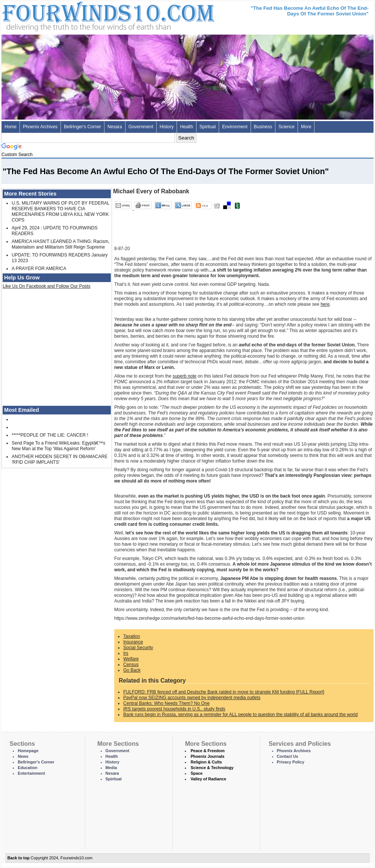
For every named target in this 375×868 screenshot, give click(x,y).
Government (141, 127)
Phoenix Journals (207, 756)
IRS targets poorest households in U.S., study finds (174, 709)
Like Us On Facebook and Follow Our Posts (46, 286)
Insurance (133, 642)
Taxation (132, 636)
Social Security (138, 648)
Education (27, 768)
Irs (126, 653)
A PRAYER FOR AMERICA (39, 269)
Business (263, 127)
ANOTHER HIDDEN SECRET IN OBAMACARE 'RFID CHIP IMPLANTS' (60, 459)
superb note (184, 376)
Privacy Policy (291, 762)
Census (131, 665)
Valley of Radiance (208, 779)
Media (111, 768)
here (325, 304)
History (167, 127)
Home (11, 127)
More (306, 127)
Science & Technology (212, 768)
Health (187, 127)
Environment (235, 127)
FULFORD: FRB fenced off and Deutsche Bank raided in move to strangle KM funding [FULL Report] (224, 692)
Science (287, 127)
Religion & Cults (206, 762)
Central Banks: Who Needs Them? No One (166, 703)
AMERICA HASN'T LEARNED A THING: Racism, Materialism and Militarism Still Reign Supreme (61, 244)
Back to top (19, 858)
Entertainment (31, 773)
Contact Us (288, 756)
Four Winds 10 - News (77, 15)
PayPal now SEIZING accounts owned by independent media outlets (192, 698)
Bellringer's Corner (82, 127)
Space (197, 773)
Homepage (28, 751)
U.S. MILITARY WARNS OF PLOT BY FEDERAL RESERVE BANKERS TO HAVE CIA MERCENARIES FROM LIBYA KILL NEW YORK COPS (60, 212)
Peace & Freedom (208, 751)
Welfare (131, 659)
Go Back (132, 670)
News (23, 756)
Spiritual (208, 127)
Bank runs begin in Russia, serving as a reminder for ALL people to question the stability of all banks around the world (240, 715)
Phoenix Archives (40, 127)
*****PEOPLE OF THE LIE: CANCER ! (50, 435)
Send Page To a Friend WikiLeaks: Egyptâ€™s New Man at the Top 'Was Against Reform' (58, 446)
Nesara (115, 127)
